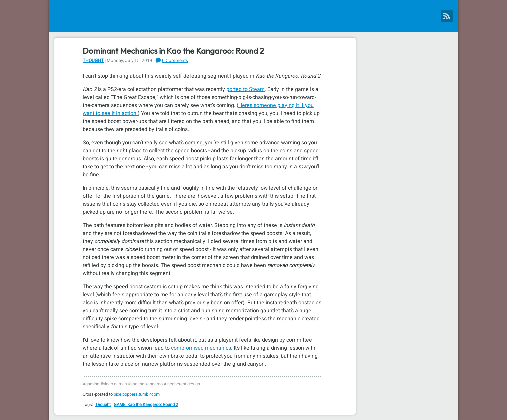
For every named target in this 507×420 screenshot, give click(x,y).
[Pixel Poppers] (253, 16)
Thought (93, 61)
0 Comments (175, 61)
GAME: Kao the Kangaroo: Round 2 (146, 405)
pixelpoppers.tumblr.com (137, 394)
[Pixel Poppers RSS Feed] (447, 16)
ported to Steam (245, 89)
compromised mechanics (201, 348)
